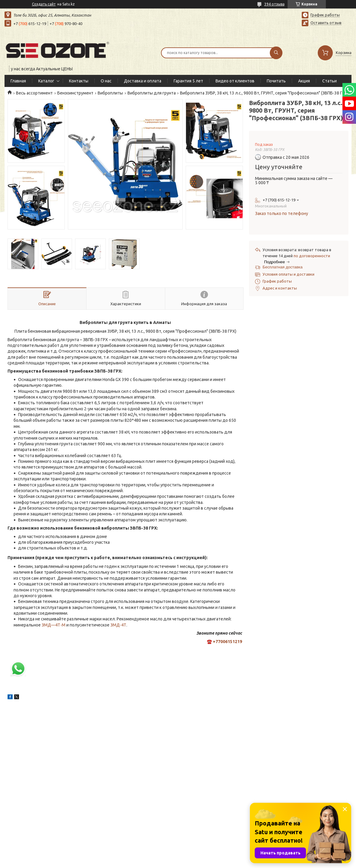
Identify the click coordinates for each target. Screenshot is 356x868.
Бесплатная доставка (283, 267)
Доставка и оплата (143, 81)
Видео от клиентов (235, 81)
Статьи (329, 81)
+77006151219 (227, 642)
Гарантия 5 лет (188, 81)
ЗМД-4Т (118, 625)
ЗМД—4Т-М (54, 625)
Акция (304, 81)
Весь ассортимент (34, 93)
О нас (106, 81)
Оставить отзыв (326, 23)
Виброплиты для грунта (152, 93)
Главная (18, 81)
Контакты (79, 81)
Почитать (276, 81)
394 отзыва (274, 4)
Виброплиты (110, 93)
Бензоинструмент (75, 93)
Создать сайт (44, 4)
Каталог (46, 81)
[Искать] (276, 53)
